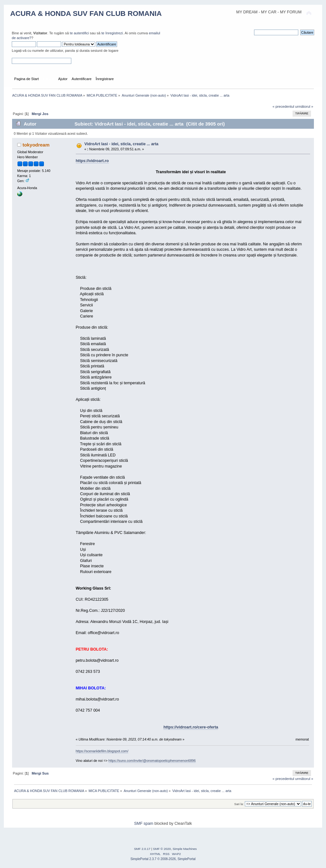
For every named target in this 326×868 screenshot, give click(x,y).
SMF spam (144, 824)
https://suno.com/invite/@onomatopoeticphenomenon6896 (152, 761)
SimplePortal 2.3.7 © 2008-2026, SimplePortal (163, 859)
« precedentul (283, 106)
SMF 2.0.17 (142, 849)
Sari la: (239, 804)
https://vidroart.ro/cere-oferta (191, 727)
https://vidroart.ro (92, 161)
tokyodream (36, 145)
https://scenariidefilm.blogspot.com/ (102, 751)
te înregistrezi (112, 33)
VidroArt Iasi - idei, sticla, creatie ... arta (121, 144)
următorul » (304, 106)
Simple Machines (185, 849)
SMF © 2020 (162, 849)
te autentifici (79, 33)
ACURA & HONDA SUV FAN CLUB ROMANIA (86, 14)
